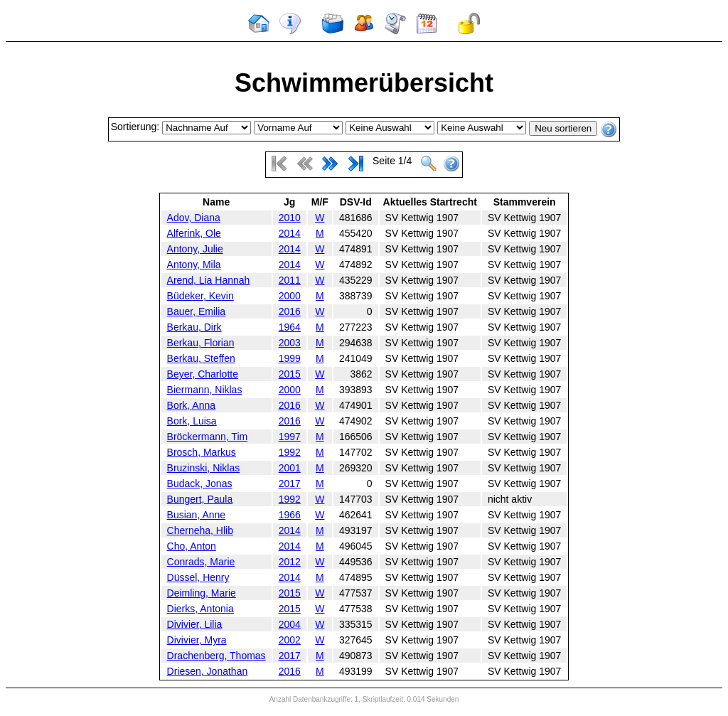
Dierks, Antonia (200, 609)
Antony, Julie (195, 249)
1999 (290, 358)
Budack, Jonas (200, 483)
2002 (290, 640)
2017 (290, 483)
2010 (290, 218)
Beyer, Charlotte (203, 374)
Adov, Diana (194, 218)
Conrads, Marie (201, 562)
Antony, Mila (194, 265)
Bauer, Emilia (196, 311)
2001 (290, 468)
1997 (290, 437)
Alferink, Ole (194, 233)
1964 (290, 327)
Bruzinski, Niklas (204, 468)
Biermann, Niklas (205, 390)
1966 (290, 515)
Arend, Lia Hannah (209, 280)
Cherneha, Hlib (200, 530)
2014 (290, 233)
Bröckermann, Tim (208, 437)
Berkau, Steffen (201, 358)
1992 (290, 452)
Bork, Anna (192, 405)
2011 (290, 280)
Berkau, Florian (201, 343)
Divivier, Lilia (195, 624)
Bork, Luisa (192, 421)
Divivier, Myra (197, 640)
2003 (290, 343)
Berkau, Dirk (194, 327)
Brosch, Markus (202, 452)
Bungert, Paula (200, 499)
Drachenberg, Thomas (216, 656)
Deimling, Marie (202, 593)
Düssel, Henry (198, 577)
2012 (290, 562)
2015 (290, 374)
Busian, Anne (197, 515)
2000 (290, 296)
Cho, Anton (192, 546)
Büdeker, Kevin (200, 296)
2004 (290, 624)
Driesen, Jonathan (208, 671)
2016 (290, 311)
